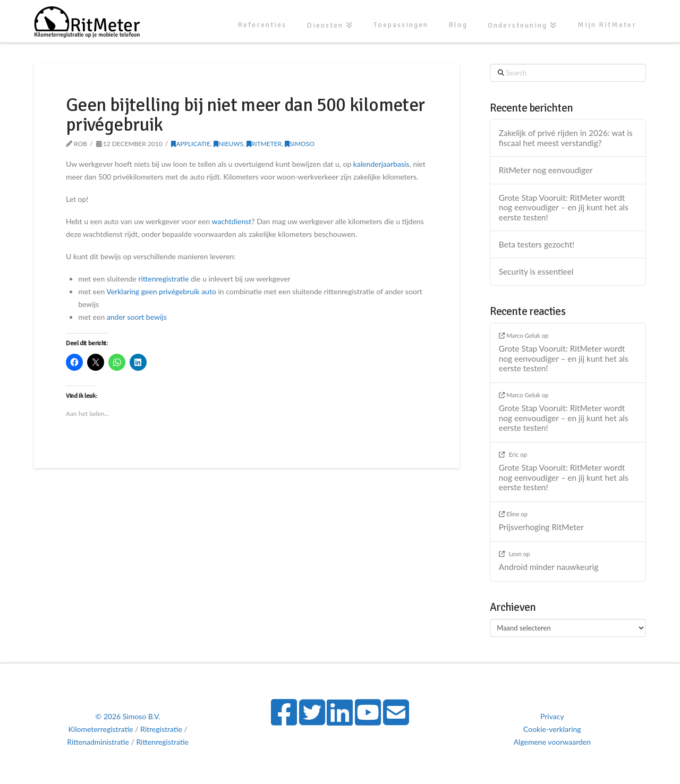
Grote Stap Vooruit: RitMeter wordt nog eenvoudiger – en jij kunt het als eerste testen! (564, 207)
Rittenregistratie (162, 742)
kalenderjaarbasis (381, 164)
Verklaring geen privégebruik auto (161, 291)
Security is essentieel (536, 271)
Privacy (552, 716)
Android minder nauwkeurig (549, 567)
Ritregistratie (161, 729)
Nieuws (228, 144)
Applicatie (191, 144)
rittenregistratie (163, 279)
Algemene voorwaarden (552, 742)
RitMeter (264, 144)
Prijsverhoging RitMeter (541, 527)
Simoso (300, 144)
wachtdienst (232, 221)
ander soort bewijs (137, 317)
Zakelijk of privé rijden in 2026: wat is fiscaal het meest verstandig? (566, 138)
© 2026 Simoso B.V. (127, 716)
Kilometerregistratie (101, 729)
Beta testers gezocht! (537, 244)
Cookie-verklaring (552, 729)
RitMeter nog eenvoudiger (546, 170)
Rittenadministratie (98, 742)
